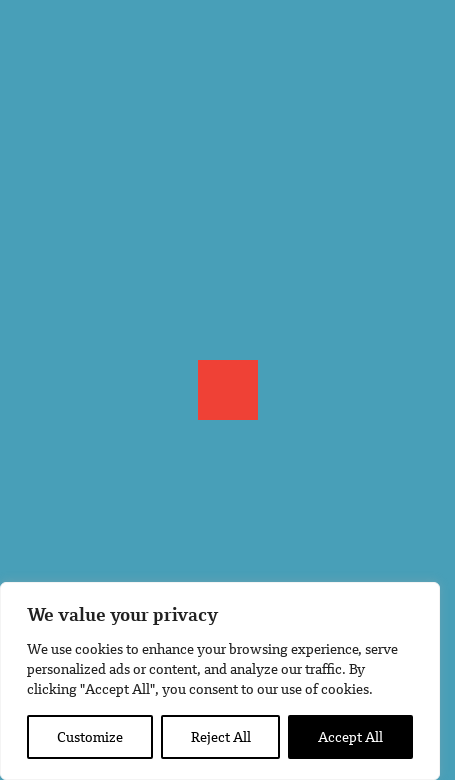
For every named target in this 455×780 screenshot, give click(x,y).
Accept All (350, 737)
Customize (90, 737)
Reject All (221, 737)
